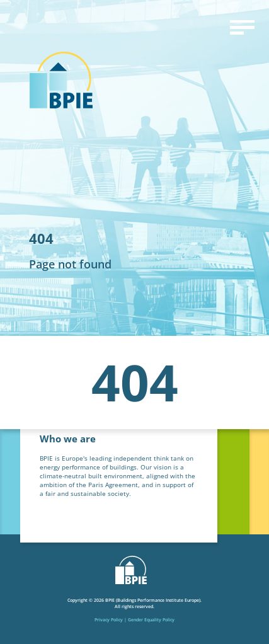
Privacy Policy (109, 619)
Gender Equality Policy (151, 619)
